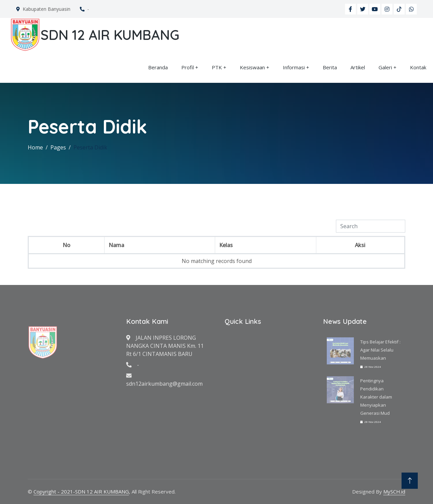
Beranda (158, 67)
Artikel (358, 67)
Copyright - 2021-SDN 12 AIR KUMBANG (81, 491)
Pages (58, 147)
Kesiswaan (252, 67)
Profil (188, 67)
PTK (217, 67)
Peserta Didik (90, 147)
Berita (330, 67)
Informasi (294, 67)
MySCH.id (394, 491)
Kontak (418, 67)
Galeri (385, 67)
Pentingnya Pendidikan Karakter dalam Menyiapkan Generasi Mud (376, 397)
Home (35, 147)
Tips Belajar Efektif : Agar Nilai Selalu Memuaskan (380, 350)
